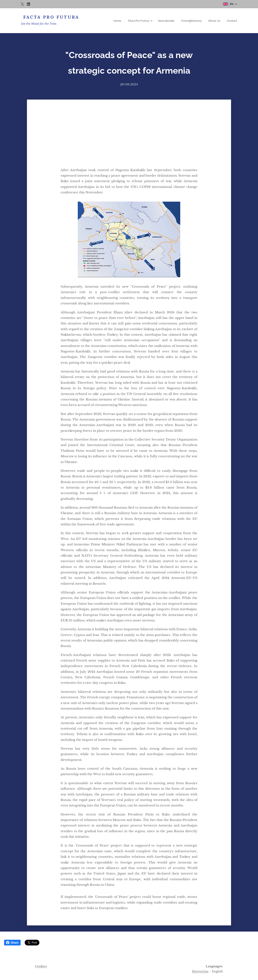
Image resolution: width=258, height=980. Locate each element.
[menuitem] (120, 21)
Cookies (41, 966)
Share (12, 943)
